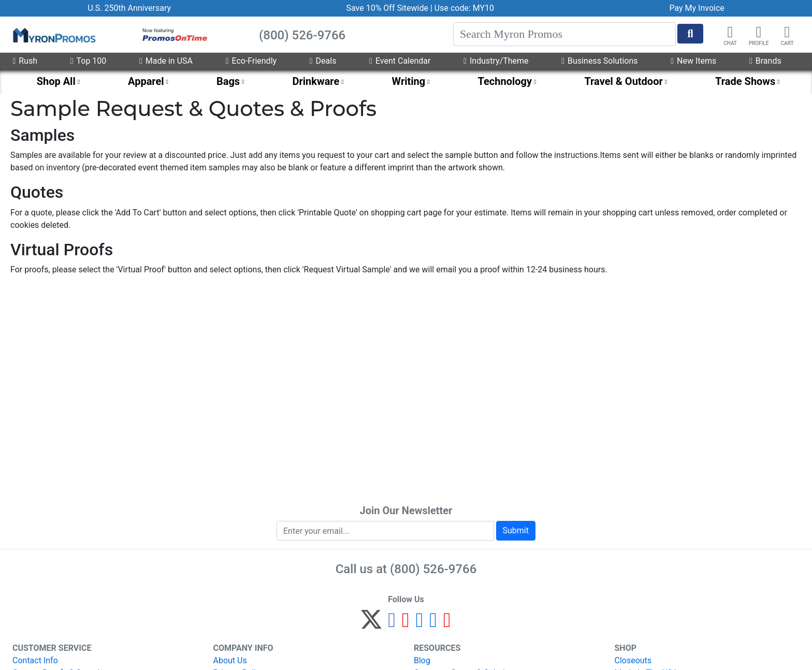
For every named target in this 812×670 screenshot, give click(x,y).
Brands (765, 61)
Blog (422, 660)
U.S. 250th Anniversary (129, 8)
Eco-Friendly (251, 61)
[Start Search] (690, 34)
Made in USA (166, 61)
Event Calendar (400, 61)
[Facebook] (392, 624)
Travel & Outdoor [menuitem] (623, 81)
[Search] (564, 34)
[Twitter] (371, 624)
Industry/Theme (496, 61)
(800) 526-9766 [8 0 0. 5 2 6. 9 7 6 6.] (433, 569)
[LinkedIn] (433, 624)
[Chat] (730, 32)
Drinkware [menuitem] (316, 81)
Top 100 (89, 61)
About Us (230, 660)
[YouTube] (447, 624)
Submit (516, 530)
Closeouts (633, 660)
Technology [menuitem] (505, 81)
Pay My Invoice (697, 8)
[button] (759, 32)
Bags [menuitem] (228, 81)
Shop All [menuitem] (56, 81)
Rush (25, 61)
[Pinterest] (406, 624)
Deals (323, 61)
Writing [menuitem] (409, 81)
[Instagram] (420, 624)
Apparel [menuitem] (146, 81)
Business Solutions (599, 61)
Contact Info (35, 660)
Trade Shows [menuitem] (745, 81)
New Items (693, 61)
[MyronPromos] (53, 35)
